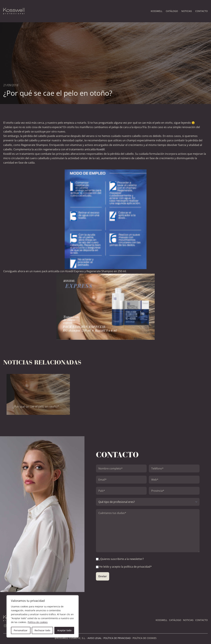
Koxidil (101, 149)
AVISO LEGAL (95, 638)
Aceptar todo (64, 630)
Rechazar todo (42, 630)
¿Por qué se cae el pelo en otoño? (36, 406)
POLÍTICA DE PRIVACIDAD (117, 638)
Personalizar (21, 630)
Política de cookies (38, 622)
